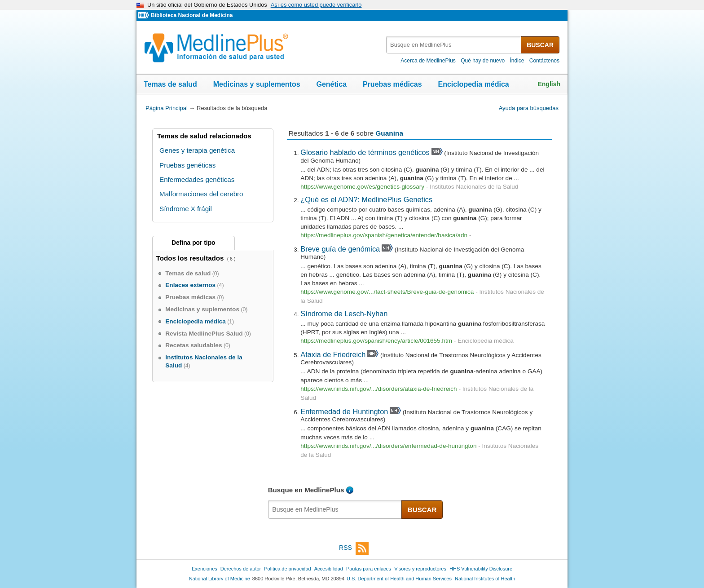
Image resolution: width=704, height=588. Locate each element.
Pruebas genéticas (187, 165)
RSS (354, 548)
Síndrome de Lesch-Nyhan (344, 314)
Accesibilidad (329, 569)
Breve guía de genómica (340, 249)
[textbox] (454, 45)
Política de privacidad (287, 569)
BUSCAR (540, 45)
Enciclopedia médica (473, 84)
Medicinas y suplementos (257, 84)
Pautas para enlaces (369, 569)
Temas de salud (170, 84)
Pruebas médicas (392, 84)
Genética (331, 84)
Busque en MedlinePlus (306, 490)
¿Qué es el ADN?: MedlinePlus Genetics (366, 199)
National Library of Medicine (220, 579)
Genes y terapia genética (197, 150)
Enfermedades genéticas (197, 179)
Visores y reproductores (420, 569)
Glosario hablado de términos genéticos (365, 152)
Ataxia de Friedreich (333, 354)
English (549, 84)
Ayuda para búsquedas (529, 108)
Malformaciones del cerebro (201, 194)
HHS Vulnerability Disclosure (481, 569)
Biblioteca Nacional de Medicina (192, 15)
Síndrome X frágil (186, 209)
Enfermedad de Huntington (344, 411)
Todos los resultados (191, 258)
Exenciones (205, 569)
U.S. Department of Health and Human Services (399, 579)
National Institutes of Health (485, 579)
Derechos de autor (241, 569)
